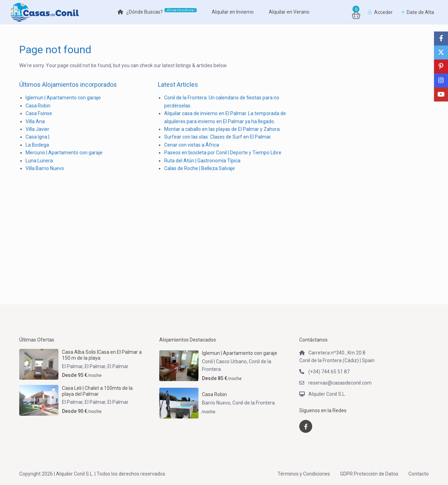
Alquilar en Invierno (233, 12)
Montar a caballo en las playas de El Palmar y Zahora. (222, 129)
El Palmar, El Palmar (84, 366)
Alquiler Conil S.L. (327, 394)
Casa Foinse (39, 113)
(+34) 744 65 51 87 (329, 372)
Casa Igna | (37, 137)
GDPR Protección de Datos (369, 474)
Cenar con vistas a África (192, 145)
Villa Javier (37, 129)
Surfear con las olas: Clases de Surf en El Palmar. (218, 137)
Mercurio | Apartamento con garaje (64, 153)
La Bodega (37, 145)
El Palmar (118, 366)
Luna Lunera (39, 161)
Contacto (419, 474)
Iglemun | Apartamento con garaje (63, 98)
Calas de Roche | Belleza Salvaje (199, 168)
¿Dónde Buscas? (157, 11)
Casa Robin (38, 106)
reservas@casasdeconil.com (340, 383)
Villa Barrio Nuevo (45, 168)
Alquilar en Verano (289, 12)
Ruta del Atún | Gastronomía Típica (202, 161)
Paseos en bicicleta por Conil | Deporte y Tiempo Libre (223, 153)
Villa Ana (35, 121)
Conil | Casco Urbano (224, 361)
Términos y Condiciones (304, 474)
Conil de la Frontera (254, 403)
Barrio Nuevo (216, 403)
